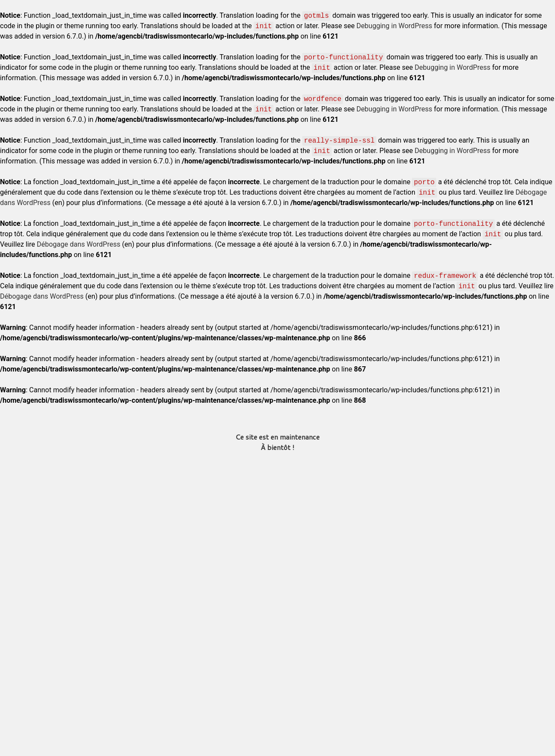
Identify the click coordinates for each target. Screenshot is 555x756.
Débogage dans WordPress (79, 244)
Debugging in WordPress (394, 26)
